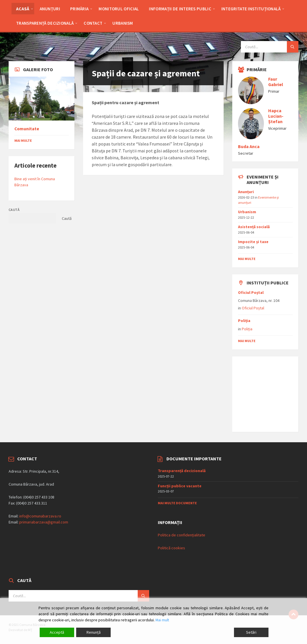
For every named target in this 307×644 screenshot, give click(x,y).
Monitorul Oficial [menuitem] (119, 9)
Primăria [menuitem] (79, 9)
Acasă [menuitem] (23, 9)
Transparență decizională (182, 471)
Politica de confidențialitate (182, 535)
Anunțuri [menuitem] (50, 9)
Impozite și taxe (253, 242)
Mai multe (23, 140)
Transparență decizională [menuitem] (45, 23)
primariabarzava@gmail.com (44, 522)
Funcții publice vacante (180, 486)
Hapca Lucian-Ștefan (276, 116)
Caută (14, 210)
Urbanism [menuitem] (123, 23)
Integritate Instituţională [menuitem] (251, 9)
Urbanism (247, 212)
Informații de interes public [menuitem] (180, 9)
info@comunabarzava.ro (40, 516)
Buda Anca (249, 147)
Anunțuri (246, 192)
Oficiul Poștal (251, 292)
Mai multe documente (177, 503)
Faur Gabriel (276, 82)
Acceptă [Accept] (57, 632)
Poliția (244, 321)
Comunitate (27, 129)
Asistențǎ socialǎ (254, 227)
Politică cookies (171, 548)
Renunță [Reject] (94, 632)
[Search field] (270, 47)
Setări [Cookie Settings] (251, 632)
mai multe (247, 259)
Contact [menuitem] (93, 23)
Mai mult (163, 620)
